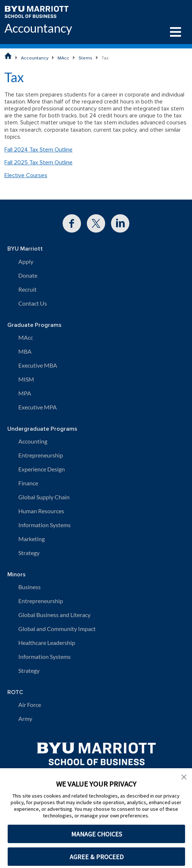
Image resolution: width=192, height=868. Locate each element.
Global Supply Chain (44, 497)
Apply (26, 261)
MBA (25, 351)
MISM (26, 379)
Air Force (30, 705)
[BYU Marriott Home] (36, 11)
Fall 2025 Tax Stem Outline (38, 163)
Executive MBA (38, 365)
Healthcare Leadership (47, 643)
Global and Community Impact (57, 629)
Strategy (29, 553)
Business (29, 587)
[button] (184, 776)
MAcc (63, 58)
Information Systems (45, 525)
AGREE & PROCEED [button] (97, 857)
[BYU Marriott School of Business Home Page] (8, 56)
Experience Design (42, 469)
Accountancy (38, 28)
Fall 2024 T (18, 150)
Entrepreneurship (41, 455)
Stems (85, 58)
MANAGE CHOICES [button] (97, 834)
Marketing (32, 539)
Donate (28, 275)
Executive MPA (38, 407)
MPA (25, 393)
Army (25, 719)
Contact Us (33, 303)
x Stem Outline (54, 150)
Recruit (27, 289)
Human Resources (41, 511)
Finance (28, 483)
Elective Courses (26, 175)
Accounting (33, 441)
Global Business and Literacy (54, 615)
